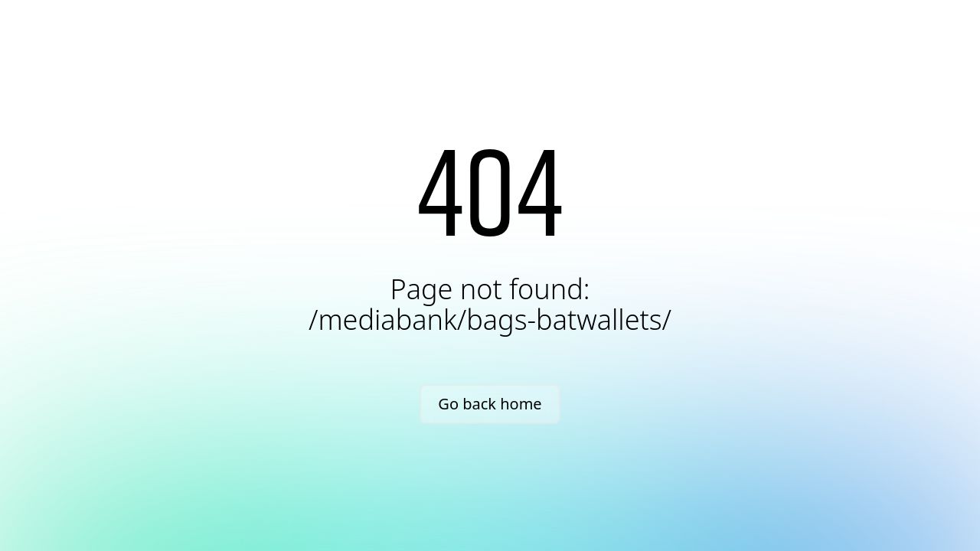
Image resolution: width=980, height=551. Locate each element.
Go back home (490, 404)
